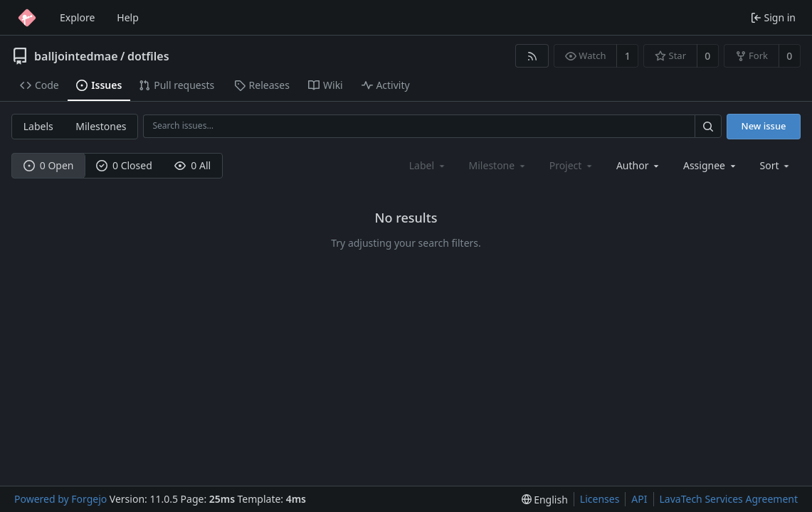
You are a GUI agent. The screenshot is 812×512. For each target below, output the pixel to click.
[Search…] (708, 126)
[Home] (27, 18)
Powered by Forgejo (60, 499)
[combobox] (639, 165)
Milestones (101, 126)
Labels (38, 126)
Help (128, 17)
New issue (764, 126)
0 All (193, 165)
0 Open (49, 165)
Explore (77, 17)
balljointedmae (76, 56)
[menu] (776, 165)
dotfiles (148, 56)
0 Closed (124, 165)
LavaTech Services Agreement (729, 499)
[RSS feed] (532, 56)
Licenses (600, 499)
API (639, 499)
